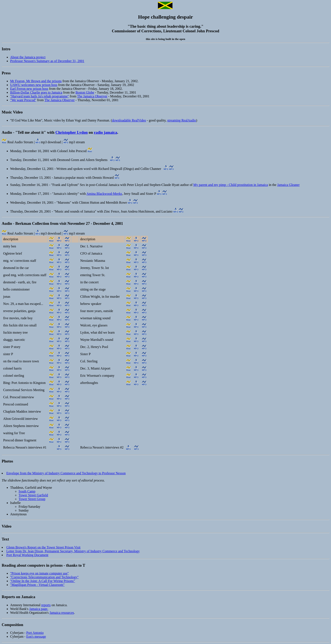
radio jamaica (106, 132)
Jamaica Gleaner (288, 185)
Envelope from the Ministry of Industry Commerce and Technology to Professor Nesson (66, 473)
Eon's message (36, 636)
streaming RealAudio (182, 120)
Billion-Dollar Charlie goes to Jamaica (36, 92)
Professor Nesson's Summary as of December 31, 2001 (47, 61)
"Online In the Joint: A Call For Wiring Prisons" (43, 581)
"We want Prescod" (23, 100)
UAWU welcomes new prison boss (34, 85)
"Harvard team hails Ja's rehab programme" (40, 96)
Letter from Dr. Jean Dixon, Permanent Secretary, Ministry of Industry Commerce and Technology (73, 551)
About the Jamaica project (28, 57)
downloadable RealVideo (129, 120)
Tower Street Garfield (33, 495)
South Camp (27, 491)
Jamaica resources (62, 613)
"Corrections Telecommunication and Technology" (44, 577)
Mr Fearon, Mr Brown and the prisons (36, 81)
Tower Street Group (32, 499)
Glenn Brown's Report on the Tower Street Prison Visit (43, 547)
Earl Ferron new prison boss (29, 89)
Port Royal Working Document (27, 555)
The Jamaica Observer (92, 96)
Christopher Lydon (71, 132)
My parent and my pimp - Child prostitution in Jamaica (231, 185)
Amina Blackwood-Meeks (104, 194)
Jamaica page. (39, 609)
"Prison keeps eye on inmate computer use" (39, 573)
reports (46, 605)
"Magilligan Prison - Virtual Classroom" (37, 585)
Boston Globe (85, 92)
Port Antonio (35, 633)
